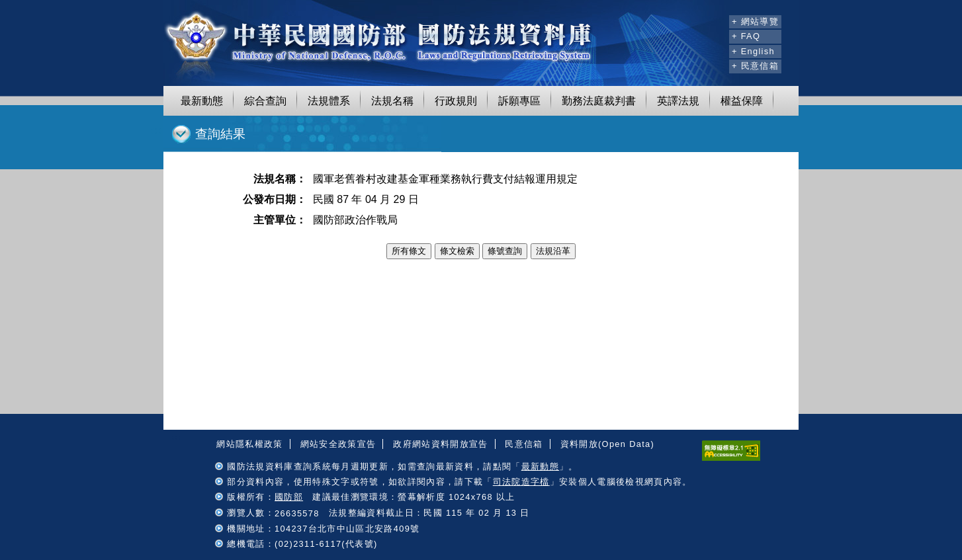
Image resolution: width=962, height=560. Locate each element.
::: (717, 20)
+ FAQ (746, 36)
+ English (753, 51)
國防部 (289, 497)
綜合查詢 (265, 101)
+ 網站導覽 (755, 21)
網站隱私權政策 (249, 444)
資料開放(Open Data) (607, 444)
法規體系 (329, 101)
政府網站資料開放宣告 (440, 444)
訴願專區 (519, 101)
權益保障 (742, 101)
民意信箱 (524, 444)
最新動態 (202, 101)
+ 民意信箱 (755, 66)
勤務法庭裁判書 (599, 101)
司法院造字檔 (521, 482)
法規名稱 (392, 101)
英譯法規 (678, 101)
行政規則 (456, 101)
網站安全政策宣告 (338, 444)
